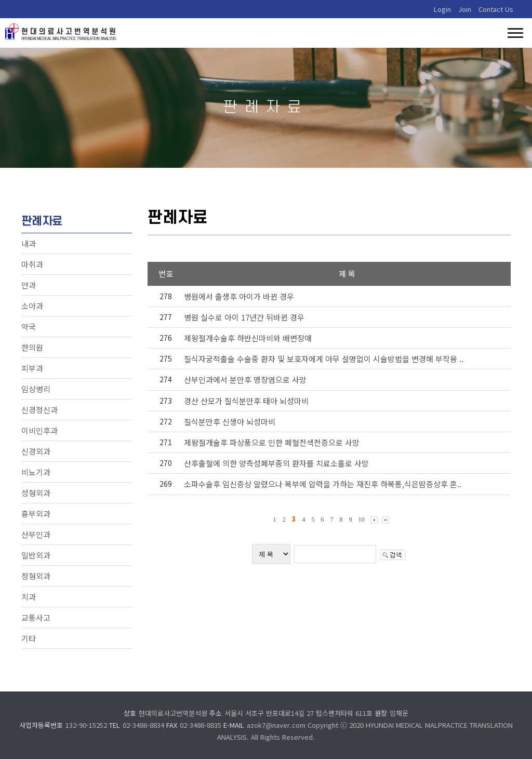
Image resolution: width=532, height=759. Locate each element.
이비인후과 (39, 430)
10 (361, 520)
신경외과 (36, 451)
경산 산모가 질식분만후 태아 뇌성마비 (246, 401)
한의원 (32, 347)
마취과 (32, 264)
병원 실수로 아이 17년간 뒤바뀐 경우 (244, 317)
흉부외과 (36, 514)
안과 (29, 285)
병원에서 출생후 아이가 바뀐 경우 (239, 296)
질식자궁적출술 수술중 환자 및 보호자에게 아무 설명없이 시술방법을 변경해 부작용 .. (324, 359)
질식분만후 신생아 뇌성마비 (230, 422)
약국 (29, 327)
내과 (29, 243)
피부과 (32, 368)
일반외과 (36, 555)
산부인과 (36, 534)
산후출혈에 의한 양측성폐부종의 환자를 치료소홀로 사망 (276, 463)
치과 (29, 597)
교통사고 (36, 617)
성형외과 (36, 493)
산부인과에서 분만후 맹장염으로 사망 (245, 379)
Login (442, 9)
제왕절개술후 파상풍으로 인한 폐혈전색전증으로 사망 (272, 442)
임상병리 (36, 389)
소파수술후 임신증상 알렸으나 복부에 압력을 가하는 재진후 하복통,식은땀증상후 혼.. (323, 484)
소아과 (32, 306)
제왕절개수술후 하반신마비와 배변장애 (248, 338)
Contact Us (496, 9)
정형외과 (36, 576)
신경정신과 (39, 410)
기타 (29, 638)
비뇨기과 (36, 472)
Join (465, 9)
